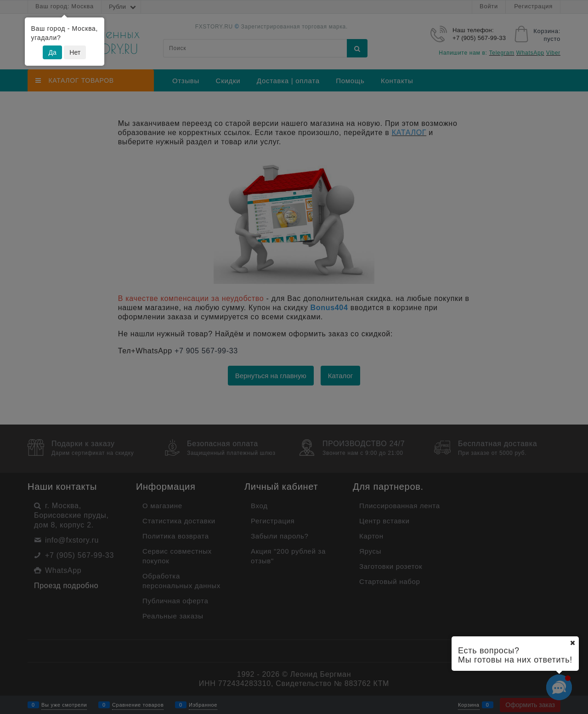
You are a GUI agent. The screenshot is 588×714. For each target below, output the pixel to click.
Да (52, 52)
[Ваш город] (572, 643)
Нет (75, 52)
